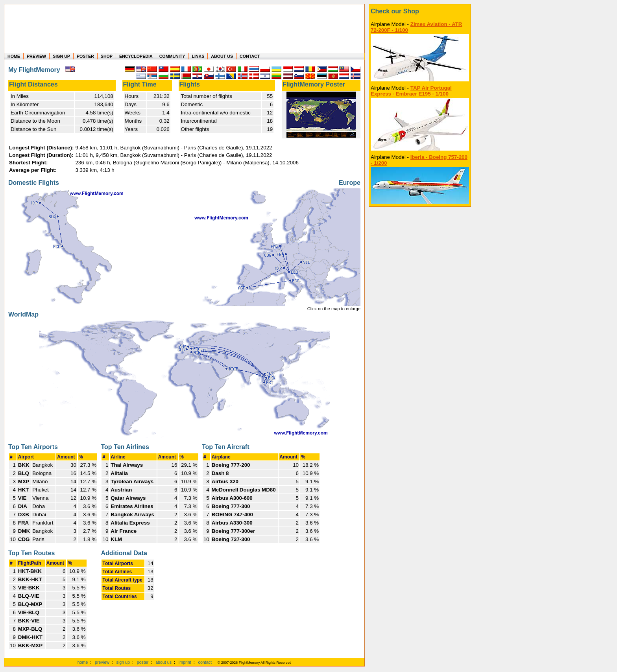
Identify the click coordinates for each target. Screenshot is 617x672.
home (83, 662)
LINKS (198, 56)
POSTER (85, 56)
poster (143, 662)
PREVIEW (36, 56)
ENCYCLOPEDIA (136, 56)
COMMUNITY (172, 56)
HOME (14, 56)
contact (205, 662)
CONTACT (250, 56)
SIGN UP (61, 56)
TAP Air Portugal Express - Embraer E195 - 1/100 (411, 91)
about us (163, 662)
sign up (123, 662)
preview (102, 662)
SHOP (107, 56)
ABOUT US (222, 56)
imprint (185, 662)
